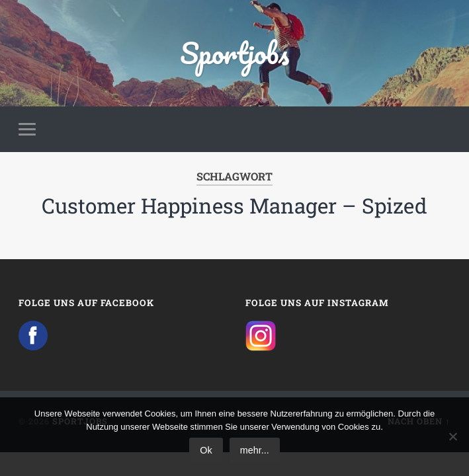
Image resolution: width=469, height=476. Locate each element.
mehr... (255, 450)
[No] (452, 436)
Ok (206, 450)
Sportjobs (234, 53)
